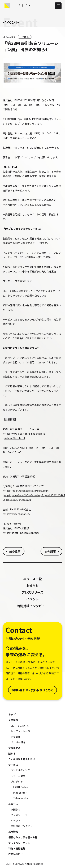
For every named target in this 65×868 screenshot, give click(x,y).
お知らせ (33, 585)
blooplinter (20, 793)
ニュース (13, 804)
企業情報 (13, 720)
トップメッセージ (20, 731)
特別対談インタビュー (33, 606)
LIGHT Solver (21, 787)
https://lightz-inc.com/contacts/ (22, 533)
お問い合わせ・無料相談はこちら (32, 690)
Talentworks (21, 798)
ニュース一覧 (32, 579)
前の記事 (15, 551)
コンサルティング (20, 770)
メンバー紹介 (18, 742)
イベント (25, 37)
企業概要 (16, 737)
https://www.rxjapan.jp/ (16, 514)
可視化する (14, 748)
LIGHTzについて (20, 726)
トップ (12, 714)
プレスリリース (32, 592)
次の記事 (50, 551)
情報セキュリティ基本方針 (23, 837)
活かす (12, 754)
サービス (13, 765)
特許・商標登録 (17, 848)
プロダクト (17, 781)
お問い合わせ (16, 854)
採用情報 (13, 832)
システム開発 (18, 776)
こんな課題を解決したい (22, 759)
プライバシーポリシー (20, 843)
